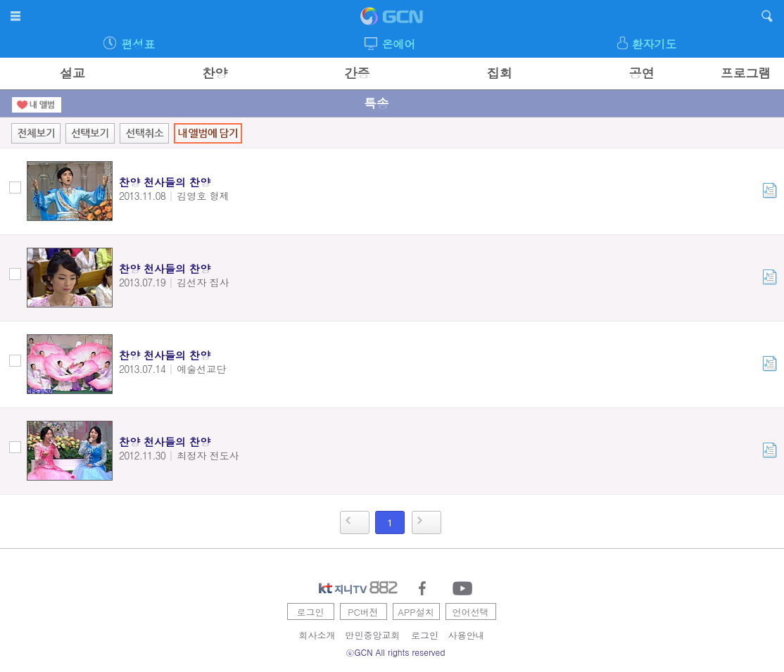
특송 (377, 103)
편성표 (138, 44)
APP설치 (416, 612)
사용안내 (467, 635)
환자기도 (655, 44)
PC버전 (363, 612)
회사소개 (317, 635)
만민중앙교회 (373, 635)
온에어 (398, 44)
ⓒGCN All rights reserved (396, 652)
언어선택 (471, 612)
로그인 (311, 612)
